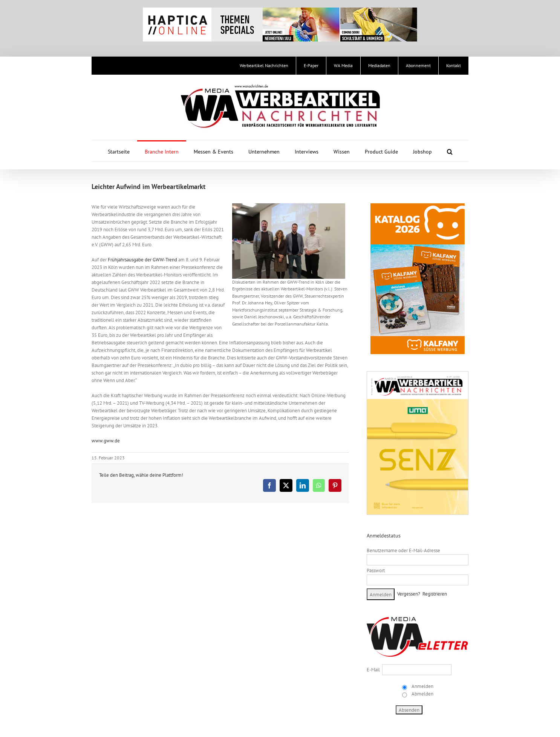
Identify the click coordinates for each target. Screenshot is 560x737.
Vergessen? (409, 594)
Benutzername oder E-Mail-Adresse (403, 550)
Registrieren (435, 594)
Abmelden (422, 694)
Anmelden (422, 686)
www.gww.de (106, 441)
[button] (450, 151)
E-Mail (373, 670)
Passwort (376, 570)
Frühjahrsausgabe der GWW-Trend (142, 260)
